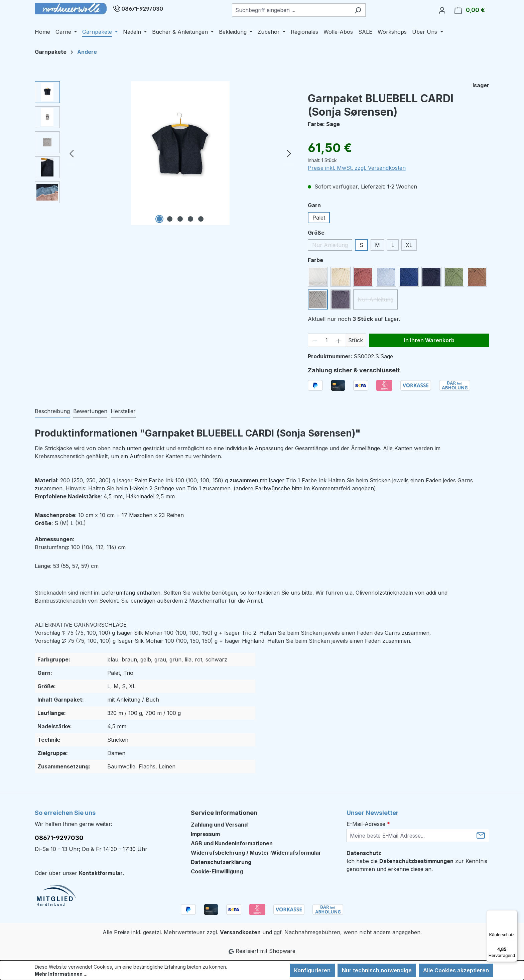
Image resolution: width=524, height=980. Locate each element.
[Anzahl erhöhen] (339, 340)
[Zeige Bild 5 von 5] (201, 219)
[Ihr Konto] (442, 10)
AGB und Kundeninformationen (232, 843)
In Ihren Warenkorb (429, 340)
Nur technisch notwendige (377, 970)
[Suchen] (358, 10)
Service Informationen (224, 813)
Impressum (205, 834)
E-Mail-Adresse (368, 824)
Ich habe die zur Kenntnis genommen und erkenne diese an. (417, 865)
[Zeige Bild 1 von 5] (159, 219)
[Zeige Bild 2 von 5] (170, 219)
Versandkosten (240, 932)
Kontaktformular (101, 873)
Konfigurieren (312, 970)
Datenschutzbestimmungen (416, 861)
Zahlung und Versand (219, 825)
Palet (319, 218)
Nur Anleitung (332, 246)
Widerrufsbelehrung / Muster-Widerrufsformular (256, 853)
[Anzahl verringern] (315, 340)
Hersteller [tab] (123, 411)
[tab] (52, 411)
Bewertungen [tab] (90, 411)
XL (409, 245)
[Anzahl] (326, 340)
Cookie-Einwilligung (217, 871)
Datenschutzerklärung (221, 862)
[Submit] (481, 835)
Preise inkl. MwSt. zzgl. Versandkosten (357, 168)
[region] (165, 153)
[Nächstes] (289, 153)
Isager (481, 85)
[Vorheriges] (72, 153)
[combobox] (291, 10)
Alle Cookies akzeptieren (456, 970)
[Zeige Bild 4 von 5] (190, 219)
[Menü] (513, 914)
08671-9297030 (142, 9)
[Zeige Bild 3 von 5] (180, 219)
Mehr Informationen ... (61, 974)
